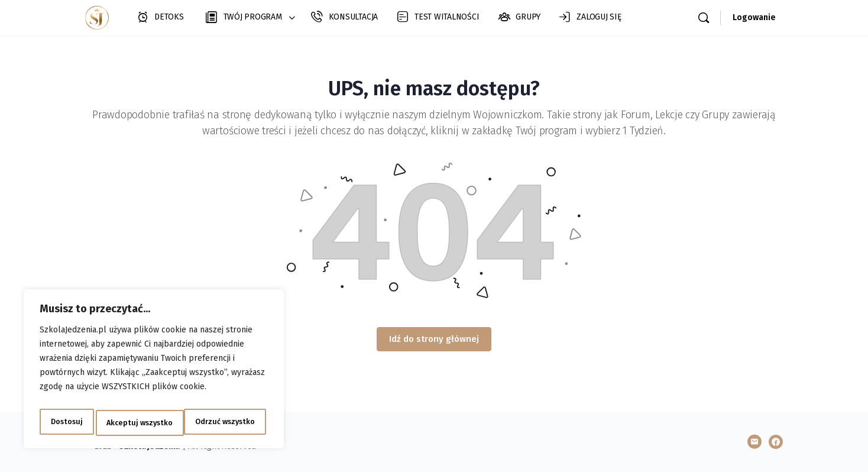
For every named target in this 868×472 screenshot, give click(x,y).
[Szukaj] (704, 18)
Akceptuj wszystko (224, 423)
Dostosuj (65, 423)
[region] (154, 372)
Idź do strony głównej (434, 339)
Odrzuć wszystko (135, 423)
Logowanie (754, 17)
